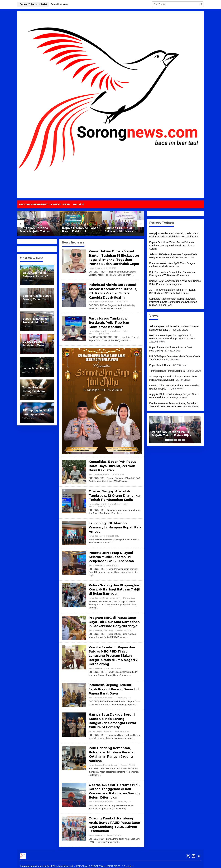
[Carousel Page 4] (179, 440)
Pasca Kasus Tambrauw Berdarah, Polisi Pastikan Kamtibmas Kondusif (109, 321)
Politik (106, 472)
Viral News (108, 300)
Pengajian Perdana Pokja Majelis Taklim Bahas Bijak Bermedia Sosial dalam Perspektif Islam (37, 230)
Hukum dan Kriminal (99, 329)
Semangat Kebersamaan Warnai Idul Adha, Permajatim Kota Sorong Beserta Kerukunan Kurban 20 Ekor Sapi (173, 302)
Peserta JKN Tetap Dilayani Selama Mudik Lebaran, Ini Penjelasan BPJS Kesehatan (111, 558)
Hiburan (93, 730)
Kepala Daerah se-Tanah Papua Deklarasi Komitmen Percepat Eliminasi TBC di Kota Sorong (80, 230)
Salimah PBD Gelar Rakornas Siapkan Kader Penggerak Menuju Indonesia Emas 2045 (122, 230)
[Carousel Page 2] (171, 440)
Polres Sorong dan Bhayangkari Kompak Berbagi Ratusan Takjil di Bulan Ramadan (115, 590)
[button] (201, 4)
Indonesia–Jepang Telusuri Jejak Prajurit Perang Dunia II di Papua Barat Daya (115, 689)
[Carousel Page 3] (175, 440)
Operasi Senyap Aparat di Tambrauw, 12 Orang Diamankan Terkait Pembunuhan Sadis (110, 495)
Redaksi (128, 863)
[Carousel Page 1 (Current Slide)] (167, 440)
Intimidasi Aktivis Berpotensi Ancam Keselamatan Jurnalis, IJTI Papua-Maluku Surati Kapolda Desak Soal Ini (113, 290)
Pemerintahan (110, 763)
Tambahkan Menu (59, 4)
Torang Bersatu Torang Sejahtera (167, 371)
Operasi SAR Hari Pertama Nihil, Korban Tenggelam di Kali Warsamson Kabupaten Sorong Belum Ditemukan (115, 789)
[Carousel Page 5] (184, 440)
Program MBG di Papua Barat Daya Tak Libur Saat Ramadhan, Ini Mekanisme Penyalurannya (115, 622)
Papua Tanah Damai (160, 365)
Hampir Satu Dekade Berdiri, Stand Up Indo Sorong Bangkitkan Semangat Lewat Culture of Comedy (113, 720)
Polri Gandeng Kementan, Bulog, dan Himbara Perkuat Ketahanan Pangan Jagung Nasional (112, 753)
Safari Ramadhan (111, 598)
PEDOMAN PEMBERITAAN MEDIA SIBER (98, 863)
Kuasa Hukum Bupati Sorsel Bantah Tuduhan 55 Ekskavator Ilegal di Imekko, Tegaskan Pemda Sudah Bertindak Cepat (114, 257)
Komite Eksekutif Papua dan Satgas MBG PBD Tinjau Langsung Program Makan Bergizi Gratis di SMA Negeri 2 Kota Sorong (114, 656)
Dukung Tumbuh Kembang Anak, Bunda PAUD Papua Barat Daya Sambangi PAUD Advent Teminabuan (115, 822)
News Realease (96, 268)
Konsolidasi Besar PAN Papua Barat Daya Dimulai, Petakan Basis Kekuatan (113, 464)
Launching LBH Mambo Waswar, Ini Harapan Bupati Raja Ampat (111, 529)
